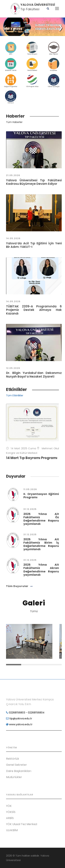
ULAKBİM (12, 830)
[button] (60, 27)
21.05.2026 (13, 175)
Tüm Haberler (14, 122)
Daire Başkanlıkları (19, 771)
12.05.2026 (13, 368)
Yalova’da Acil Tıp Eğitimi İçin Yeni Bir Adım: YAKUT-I (34, 245)
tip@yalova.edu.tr (19, 718)
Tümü (34, 611)
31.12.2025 (30, 509)
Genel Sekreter (16, 765)
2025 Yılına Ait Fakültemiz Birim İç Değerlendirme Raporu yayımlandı (41, 544)
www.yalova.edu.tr (19, 724)
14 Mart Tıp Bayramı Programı (32, 458)
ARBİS (10, 818)
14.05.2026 (13, 238)
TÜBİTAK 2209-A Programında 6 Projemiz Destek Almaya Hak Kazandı (34, 310)
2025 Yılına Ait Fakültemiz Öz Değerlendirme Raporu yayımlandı (41, 519)
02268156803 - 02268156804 (25, 712)
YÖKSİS (11, 812)
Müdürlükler (14, 777)
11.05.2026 (30, 489)
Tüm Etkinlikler (15, 395)
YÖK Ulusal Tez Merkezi (22, 824)
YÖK (9, 806)
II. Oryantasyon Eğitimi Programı (41, 496)
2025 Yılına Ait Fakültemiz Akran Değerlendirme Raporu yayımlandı (41, 570)
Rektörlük (13, 759)
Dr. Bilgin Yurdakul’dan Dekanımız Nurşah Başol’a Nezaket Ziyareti (34, 375)
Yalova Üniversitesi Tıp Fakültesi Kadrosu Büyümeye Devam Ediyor (34, 182)
